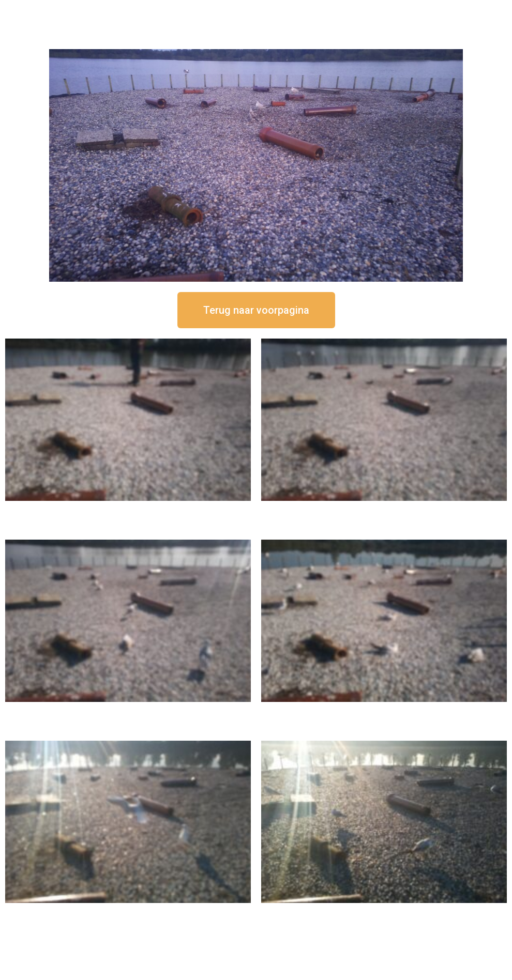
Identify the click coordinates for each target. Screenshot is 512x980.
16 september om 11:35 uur (128, 710)
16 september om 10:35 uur (384, 710)
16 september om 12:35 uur (384, 509)
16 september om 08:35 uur (384, 912)
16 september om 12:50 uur (128, 509)
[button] (256, 310)
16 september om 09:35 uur (128, 912)
